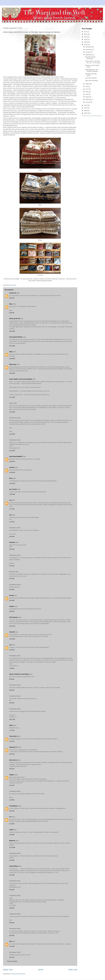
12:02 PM (12, 461)
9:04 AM (12, 690)
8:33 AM (12, 298)
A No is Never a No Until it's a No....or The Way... (93, 62)
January (88, 102)
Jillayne (12, 775)
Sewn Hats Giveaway (92, 81)
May (87, 92)
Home (41, 970)
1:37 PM (12, 522)
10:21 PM (12, 626)
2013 (86, 42)
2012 (86, 45)
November (89, 50)
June (87, 89)
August (88, 84)
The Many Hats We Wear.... (91, 75)
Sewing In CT (13, 747)
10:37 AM (12, 719)
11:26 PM (12, 639)
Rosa (11, 478)
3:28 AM (12, 769)
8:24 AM (12, 890)
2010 (86, 108)
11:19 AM (12, 412)
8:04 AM (12, 679)
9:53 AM (12, 703)
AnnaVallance (14, 806)
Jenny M (12, 632)
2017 (86, 32)
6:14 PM (12, 590)
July (87, 86)
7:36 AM (12, 668)
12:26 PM (12, 472)
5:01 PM (12, 579)
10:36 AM (12, 359)
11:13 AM (12, 397)
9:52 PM (12, 611)
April (87, 94)
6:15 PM (12, 600)
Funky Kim (13, 293)
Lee (10, 515)
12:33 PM (12, 483)
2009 (86, 110)
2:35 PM (12, 549)
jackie (11, 725)
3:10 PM (12, 835)
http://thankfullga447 (16, 456)
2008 (86, 113)
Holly (11, 352)
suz (10, 500)
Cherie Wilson (14, 866)
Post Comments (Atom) (18, 974)
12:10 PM (12, 847)
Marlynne (12, 841)
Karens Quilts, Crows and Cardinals (21, 379)
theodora (12, 542)
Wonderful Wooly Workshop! (90, 58)
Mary (11, 304)
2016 (86, 34)
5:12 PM (12, 946)
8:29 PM (12, 811)
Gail (11, 941)
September (89, 55)
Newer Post (8, 970)
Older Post (73, 970)
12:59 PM (12, 494)
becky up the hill (15, 319)
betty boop (13, 364)
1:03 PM (12, 908)
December (89, 47)
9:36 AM (12, 923)
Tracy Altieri (13, 736)
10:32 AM (12, 346)
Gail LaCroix (13, 760)
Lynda (11, 830)
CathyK (12, 606)
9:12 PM (12, 824)
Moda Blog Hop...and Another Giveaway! (92, 70)
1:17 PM (12, 509)
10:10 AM (12, 331)
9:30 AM (12, 313)
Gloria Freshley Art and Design (19, 674)
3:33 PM (12, 860)
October (88, 52)
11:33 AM (12, 451)
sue (10, 817)
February (88, 99)
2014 (86, 39)
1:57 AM (12, 957)
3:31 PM (12, 785)
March (88, 97)
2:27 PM (12, 741)
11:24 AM (12, 434)
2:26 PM (12, 536)
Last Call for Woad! (91, 78)
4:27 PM (12, 800)
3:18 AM (12, 650)
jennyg (11, 595)
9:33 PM (12, 936)
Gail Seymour (14, 617)
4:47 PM (12, 566)
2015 (86, 37)
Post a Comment (12, 961)
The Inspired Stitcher (16, 337)
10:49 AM (12, 373)
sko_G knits (13, 489)
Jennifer (12, 467)
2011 (86, 105)
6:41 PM (12, 875)
